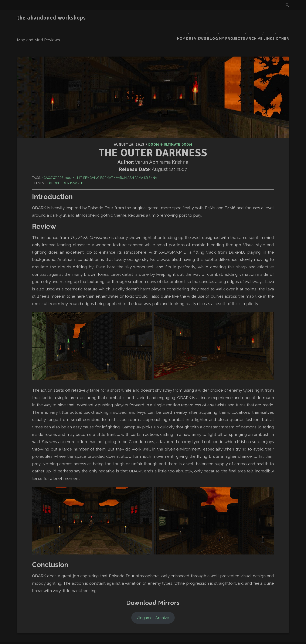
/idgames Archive (153, 591)
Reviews (191, 18)
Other (283, 18)
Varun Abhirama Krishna (137, 151)
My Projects (228, 18)
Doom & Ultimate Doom (170, 118)
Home (174, 18)
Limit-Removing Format (94, 151)
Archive (251, 18)
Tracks (149, 638)
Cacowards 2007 (57, 151)
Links (268, 18)
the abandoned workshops (51, 18)
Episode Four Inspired (65, 156)
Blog (208, 18)
